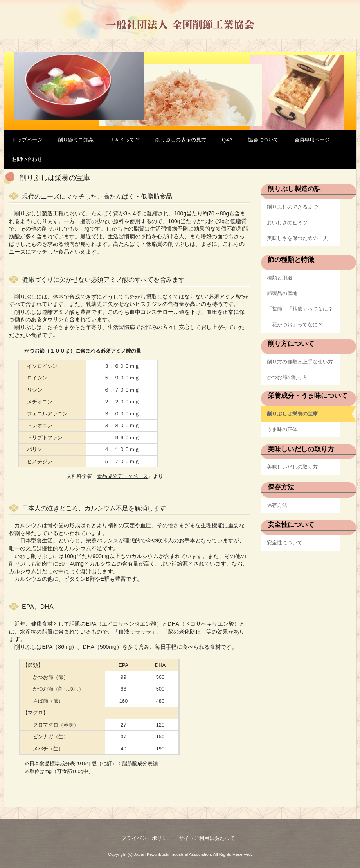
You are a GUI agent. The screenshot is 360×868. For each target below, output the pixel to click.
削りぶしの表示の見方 (181, 140)
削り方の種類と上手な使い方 (300, 362)
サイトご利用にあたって (207, 838)
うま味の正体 (282, 429)
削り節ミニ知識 (76, 140)
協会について (263, 140)
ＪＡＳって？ (124, 140)
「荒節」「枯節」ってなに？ (300, 309)
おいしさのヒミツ (287, 223)
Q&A (227, 140)
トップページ (27, 140)
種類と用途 (280, 278)
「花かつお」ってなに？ (295, 325)
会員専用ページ (312, 140)
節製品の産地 (282, 293)
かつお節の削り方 (287, 377)
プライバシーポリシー (147, 838)
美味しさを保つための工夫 (297, 238)
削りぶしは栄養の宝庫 (292, 414)
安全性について (285, 543)
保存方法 (277, 505)
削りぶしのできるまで (292, 207)
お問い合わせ (27, 159)
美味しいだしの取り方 (292, 467)
